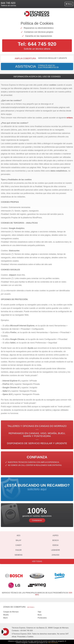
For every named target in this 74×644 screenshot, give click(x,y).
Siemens (18, 555)
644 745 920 (8, 3)
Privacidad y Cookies (25, 637)
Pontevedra (42, 618)
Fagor (18, 550)
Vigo (39, 612)
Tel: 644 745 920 (37, 44)
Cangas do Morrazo (11, 612)
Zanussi (55, 555)
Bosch (55, 540)
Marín (5, 618)
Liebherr (56, 550)
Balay (18, 540)
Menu (69, 4)
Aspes (55, 535)
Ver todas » (31, 607)
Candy (18, 545)
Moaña (6, 615)
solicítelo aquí (37, 487)
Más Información (53, 643)
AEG (18, 535)
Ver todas (37, 561)
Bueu (40, 615)
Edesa (56, 545)
